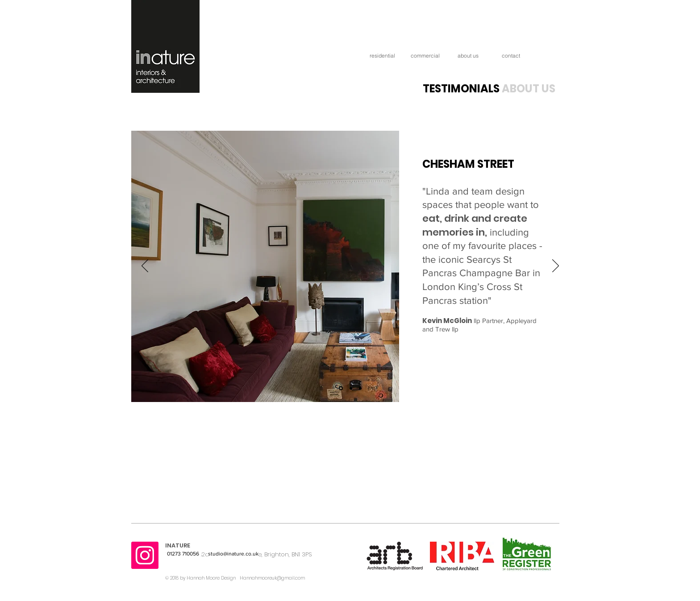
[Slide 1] (341, 388)
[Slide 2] (351, 388)
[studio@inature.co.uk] (233, 554)
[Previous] (145, 266)
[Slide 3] (360, 388)
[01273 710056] (183, 554)
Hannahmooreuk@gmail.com (272, 578)
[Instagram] (145, 555)
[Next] (556, 266)
